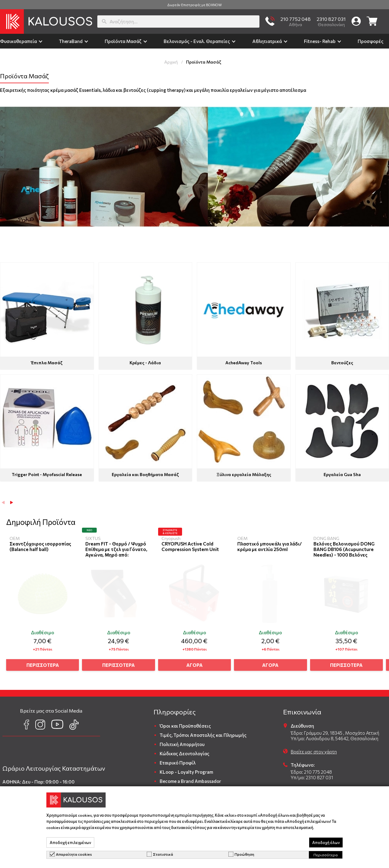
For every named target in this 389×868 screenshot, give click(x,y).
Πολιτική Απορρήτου (182, 742)
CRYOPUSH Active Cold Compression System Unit (191, 546)
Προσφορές (371, 41)
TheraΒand (71, 41)
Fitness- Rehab (320, 41)
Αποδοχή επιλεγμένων (70, 843)
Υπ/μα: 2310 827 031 (312, 775)
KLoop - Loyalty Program (186, 769)
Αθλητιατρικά (267, 41)
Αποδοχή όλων (326, 843)
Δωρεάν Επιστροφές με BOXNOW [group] (194, 5)
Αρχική (171, 62)
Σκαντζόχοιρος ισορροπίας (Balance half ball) (40, 546)
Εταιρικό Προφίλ (178, 760)
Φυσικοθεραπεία (18, 41)
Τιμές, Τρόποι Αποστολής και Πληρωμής (203, 733)
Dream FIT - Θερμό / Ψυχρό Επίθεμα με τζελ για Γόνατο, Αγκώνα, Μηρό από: (117, 549)
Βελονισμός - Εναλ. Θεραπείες (197, 41)
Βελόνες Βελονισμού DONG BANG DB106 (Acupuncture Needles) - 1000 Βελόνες (346, 549)
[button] (12, 502)
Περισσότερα (326, 855)
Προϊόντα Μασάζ (123, 41)
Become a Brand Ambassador (190, 779)
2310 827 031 (331, 19)
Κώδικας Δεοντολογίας (185, 751)
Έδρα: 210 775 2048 (311, 769)
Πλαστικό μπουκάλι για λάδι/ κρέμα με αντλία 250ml (271, 546)
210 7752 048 (296, 19)
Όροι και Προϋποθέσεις (185, 723)
